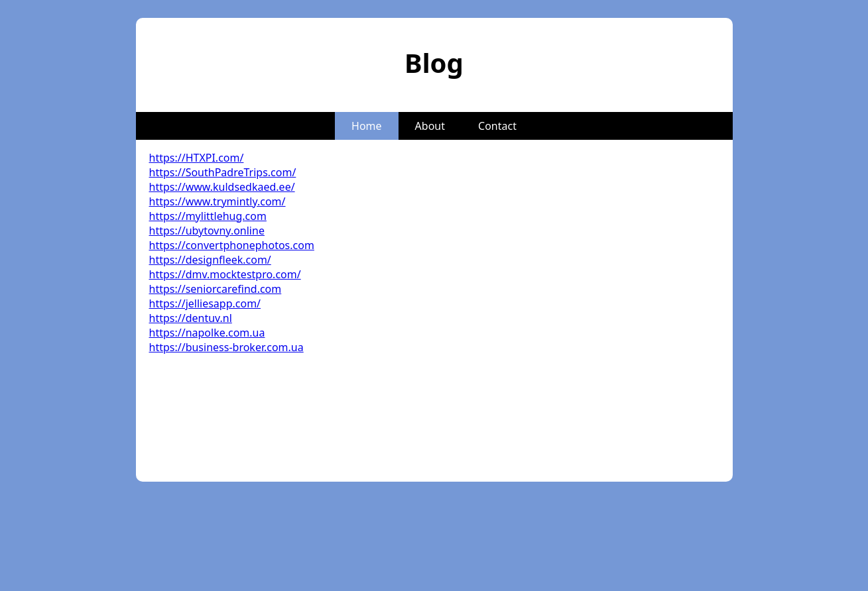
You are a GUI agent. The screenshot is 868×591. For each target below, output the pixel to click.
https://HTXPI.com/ (197, 158)
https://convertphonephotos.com (232, 245)
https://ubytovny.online (207, 231)
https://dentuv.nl (191, 318)
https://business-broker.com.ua (226, 347)
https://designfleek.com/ (210, 260)
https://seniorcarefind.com (216, 289)
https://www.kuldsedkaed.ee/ (222, 187)
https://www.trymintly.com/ (217, 201)
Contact (497, 126)
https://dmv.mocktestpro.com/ (225, 274)
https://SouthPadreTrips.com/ (223, 172)
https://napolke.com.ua (207, 333)
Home (367, 126)
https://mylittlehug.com (208, 216)
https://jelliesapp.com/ (205, 303)
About (430, 126)
